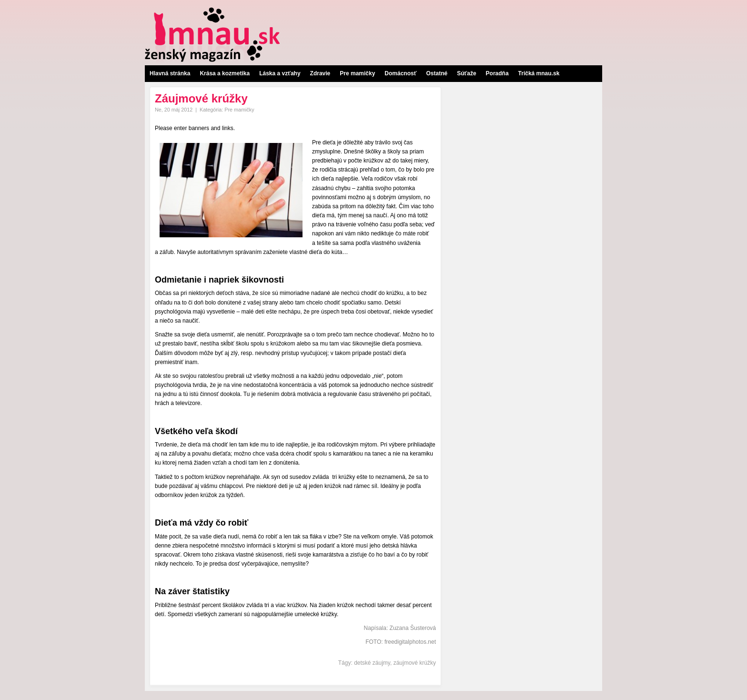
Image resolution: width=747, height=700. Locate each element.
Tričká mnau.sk (539, 73)
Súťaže (466, 73)
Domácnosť (400, 73)
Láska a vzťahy (280, 73)
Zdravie (320, 73)
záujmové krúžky (415, 663)
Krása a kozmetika (225, 73)
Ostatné (437, 73)
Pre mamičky (357, 73)
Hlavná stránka (170, 73)
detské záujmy (372, 663)
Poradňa (497, 73)
